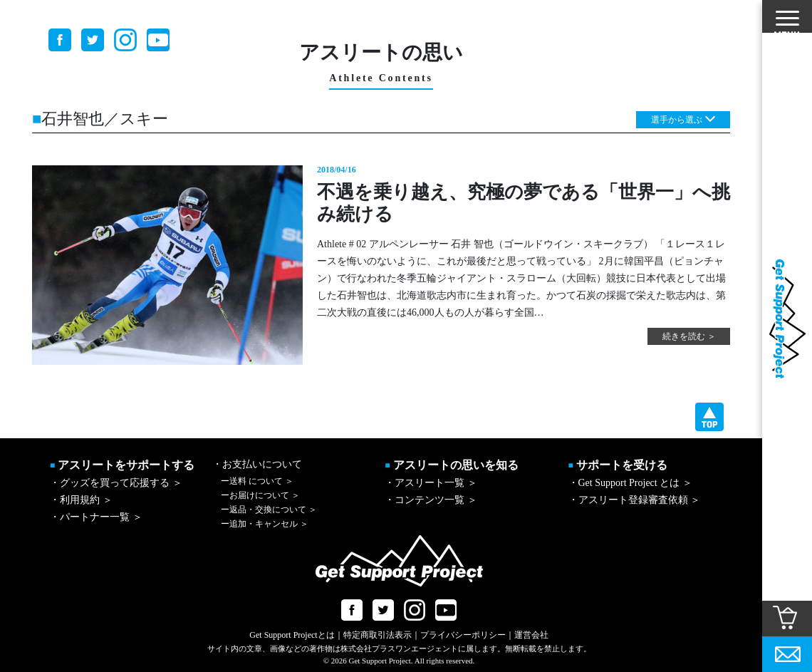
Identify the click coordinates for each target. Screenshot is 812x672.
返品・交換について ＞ (269, 510)
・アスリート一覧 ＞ (431, 483)
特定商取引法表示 (378, 635)
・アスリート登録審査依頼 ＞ (635, 500)
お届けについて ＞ (260, 495)
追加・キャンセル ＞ (265, 524)
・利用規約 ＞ (81, 500)
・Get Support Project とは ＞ (630, 483)
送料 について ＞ (257, 481)
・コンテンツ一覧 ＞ (431, 500)
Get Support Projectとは (292, 635)
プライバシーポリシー (463, 635)
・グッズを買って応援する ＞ (116, 483)
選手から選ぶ (677, 120)
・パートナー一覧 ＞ (96, 517)
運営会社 (531, 635)
